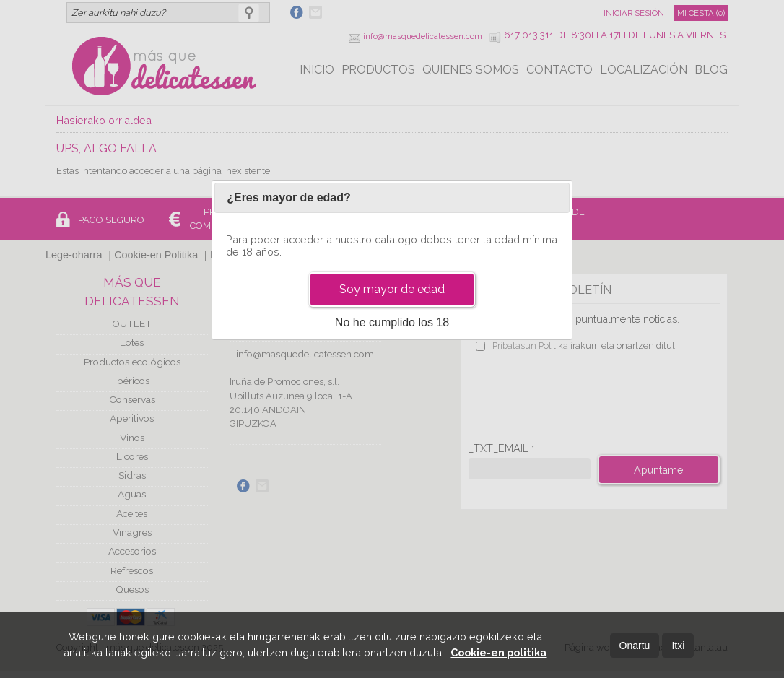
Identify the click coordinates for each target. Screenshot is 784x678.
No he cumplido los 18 (392, 322)
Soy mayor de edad (392, 289)
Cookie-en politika (498, 652)
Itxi (678, 646)
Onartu (635, 646)
